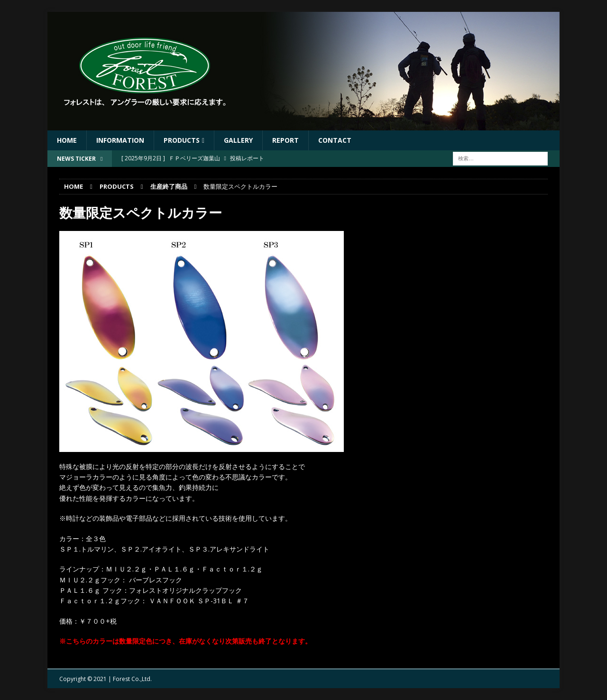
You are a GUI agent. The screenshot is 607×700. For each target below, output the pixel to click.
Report (285, 140)
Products (182, 140)
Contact (335, 140)
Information (120, 140)
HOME (67, 140)
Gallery (238, 140)
